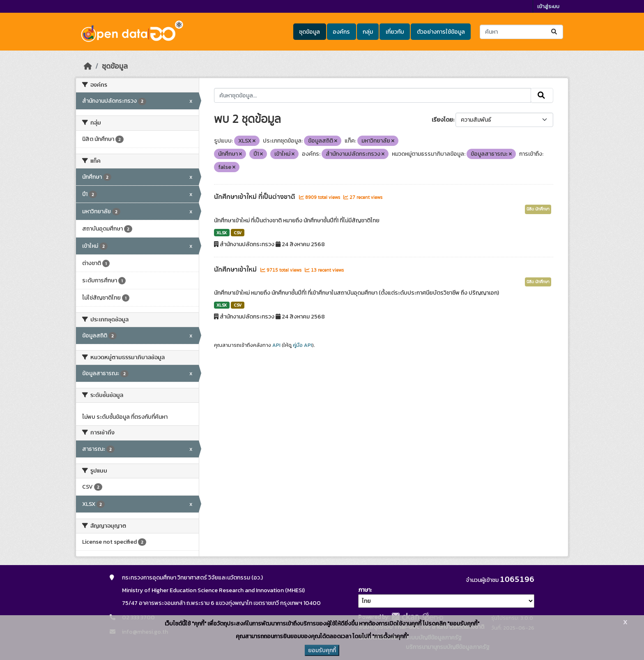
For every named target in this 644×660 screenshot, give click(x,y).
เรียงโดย (442, 120)
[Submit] (555, 32)
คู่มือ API (302, 345)
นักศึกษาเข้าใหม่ (236, 270)
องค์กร (341, 32)
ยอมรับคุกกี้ (322, 650)
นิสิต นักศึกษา (538, 209)
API (276, 345)
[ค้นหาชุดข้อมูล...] (521, 32)
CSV (238, 233)
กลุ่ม (368, 32)
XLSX (222, 233)
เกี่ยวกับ (395, 32)
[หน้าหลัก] (88, 66)
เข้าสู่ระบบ (548, 6)
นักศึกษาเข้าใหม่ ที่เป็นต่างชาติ (255, 197)
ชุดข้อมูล (309, 32)
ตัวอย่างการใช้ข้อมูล (441, 32)
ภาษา (364, 590)
